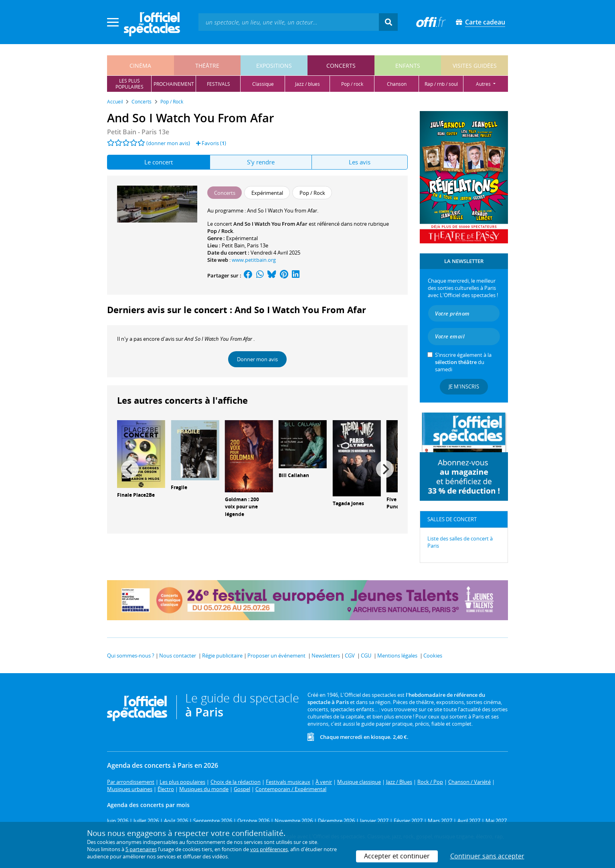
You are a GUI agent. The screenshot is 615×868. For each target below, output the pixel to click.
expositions (274, 66)
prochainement (174, 84)
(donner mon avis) (168, 143)
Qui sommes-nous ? (131, 656)
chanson (397, 84)
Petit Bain (233, 245)
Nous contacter (178, 656)
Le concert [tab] (159, 162)
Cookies (433, 656)
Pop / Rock (220, 231)
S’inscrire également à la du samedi (463, 362)
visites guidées (475, 66)
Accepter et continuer (397, 856)
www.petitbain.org (254, 260)
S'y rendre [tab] (261, 162)
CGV (350, 656)
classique (263, 84)
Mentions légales (397, 656)
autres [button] (484, 84)
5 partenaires (141, 849)
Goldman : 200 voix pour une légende (242, 507)
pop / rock (352, 84)
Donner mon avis (257, 359)
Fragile (179, 487)
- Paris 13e (138, 132)
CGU (366, 656)
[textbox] (289, 22)
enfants (408, 66)
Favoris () (211, 143)
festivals (218, 84)
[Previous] (130, 469)
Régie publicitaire (222, 656)
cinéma (140, 66)
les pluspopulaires (129, 84)
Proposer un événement (276, 656)
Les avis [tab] (360, 162)
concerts (341, 66)
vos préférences (269, 849)
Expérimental (242, 238)
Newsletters (326, 656)
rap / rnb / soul (441, 84)
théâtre (207, 66)
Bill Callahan (294, 475)
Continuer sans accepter (487, 856)
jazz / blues (307, 84)
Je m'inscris (464, 386)
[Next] (385, 469)
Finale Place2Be (136, 495)
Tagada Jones (348, 503)
